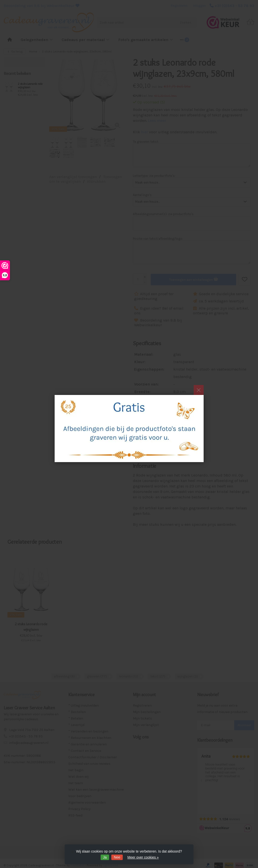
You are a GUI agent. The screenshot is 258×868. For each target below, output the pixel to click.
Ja (105, 857)
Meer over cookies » (143, 857)
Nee (117, 857)
